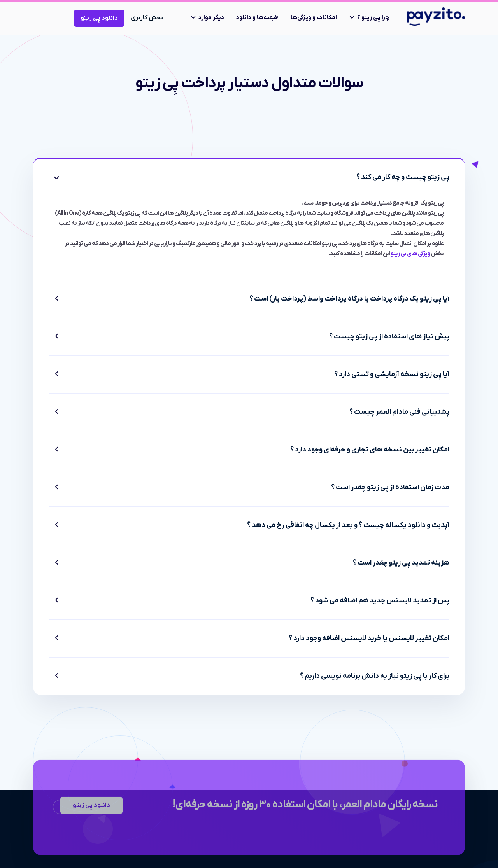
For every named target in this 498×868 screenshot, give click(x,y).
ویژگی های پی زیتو (410, 254)
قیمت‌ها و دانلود (257, 17)
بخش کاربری (147, 18)
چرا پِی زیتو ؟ (373, 17)
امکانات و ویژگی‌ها (314, 17)
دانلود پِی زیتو (99, 18)
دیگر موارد (211, 17)
